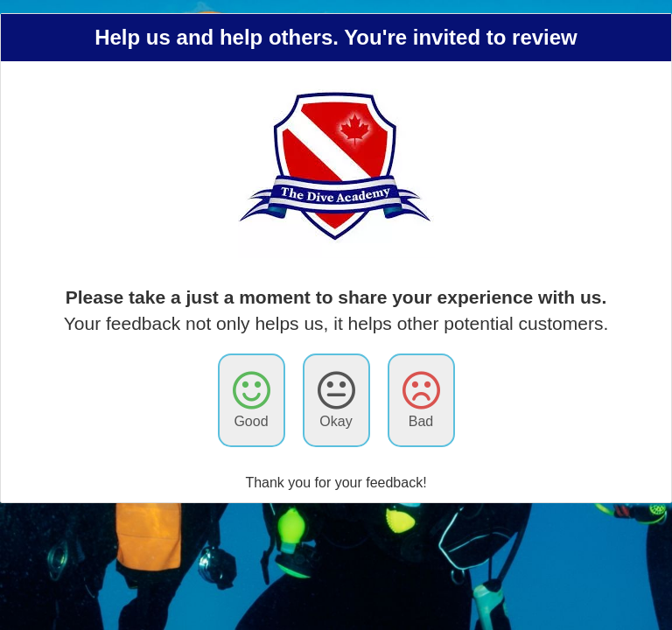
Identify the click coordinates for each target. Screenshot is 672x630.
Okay (336, 399)
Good (252, 399)
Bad (421, 399)
